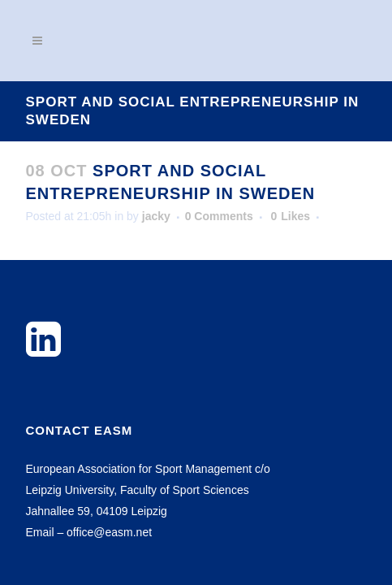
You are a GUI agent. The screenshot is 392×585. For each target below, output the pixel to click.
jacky (156, 216)
